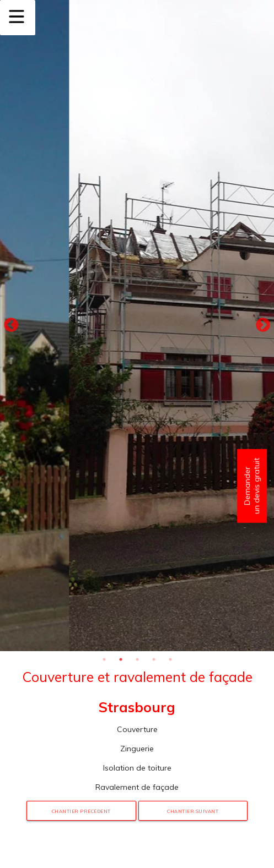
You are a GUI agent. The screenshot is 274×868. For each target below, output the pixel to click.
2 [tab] (121, 659)
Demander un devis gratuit (252, 485)
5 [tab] (170, 659)
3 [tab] (137, 659)
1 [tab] (104, 659)
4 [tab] (154, 659)
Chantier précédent (81, 811)
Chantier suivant (193, 811)
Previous (11, 325)
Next (263, 325)
